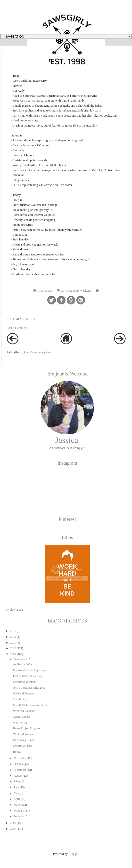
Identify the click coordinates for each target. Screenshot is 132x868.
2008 (13, 823)
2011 (13, 643)
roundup (74, 291)
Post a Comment (17, 328)
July (16, 781)
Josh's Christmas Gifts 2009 (29, 688)
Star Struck (19, 699)
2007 (13, 829)
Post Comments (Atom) (39, 352)
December (20, 659)
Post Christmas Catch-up (27, 676)
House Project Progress (26, 728)
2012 (13, 637)
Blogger (73, 854)
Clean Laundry (22, 717)
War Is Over (20, 723)
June (16, 787)
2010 (13, 648)
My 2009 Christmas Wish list (30, 705)
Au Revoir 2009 (22, 664)
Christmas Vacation (24, 682)
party (64, 291)
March (17, 805)
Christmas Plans (22, 746)
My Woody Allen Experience (30, 670)
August (18, 776)
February (19, 811)
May (16, 793)
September (20, 770)
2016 (13, 631)
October (18, 764)
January (18, 816)
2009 (13, 654)
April (17, 799)
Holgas (17, 752)
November (20, 758)
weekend (86, 291)
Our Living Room (23, 740)
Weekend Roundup (24, 693)
